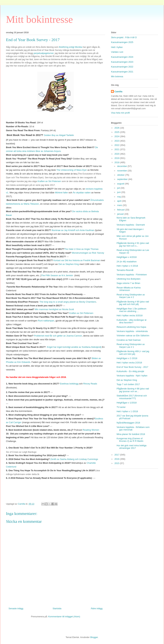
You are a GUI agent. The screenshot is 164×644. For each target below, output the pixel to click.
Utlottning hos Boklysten (128, 279)
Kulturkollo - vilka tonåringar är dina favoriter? (132, 321)
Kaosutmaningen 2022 (122, 67)
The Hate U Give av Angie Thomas (81, 249)
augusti (121, 184)
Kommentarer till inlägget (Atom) (64, 617)
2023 (117, 141)
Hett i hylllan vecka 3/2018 (129, 315)
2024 (117, 136)
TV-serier (121, 407)
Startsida (57, 608)
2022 (117, 145)
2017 (117, 455)
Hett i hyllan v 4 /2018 (127, 266)
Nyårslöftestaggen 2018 (128, 423)
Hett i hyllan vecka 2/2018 (129, 363)
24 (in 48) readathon (127, 262)
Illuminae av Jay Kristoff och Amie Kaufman (73, 230)
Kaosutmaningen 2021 (122, 72)
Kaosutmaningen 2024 (122, 57)
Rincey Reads (90, 384)
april (120, 201)
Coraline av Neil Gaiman (129, 340)
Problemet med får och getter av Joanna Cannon (58, 336)
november (122, 171)
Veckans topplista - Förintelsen (132, 275)
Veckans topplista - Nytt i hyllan (132, 376)
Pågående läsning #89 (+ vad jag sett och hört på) (133, 353)
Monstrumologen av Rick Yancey (88, 253)
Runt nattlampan (46, 321)
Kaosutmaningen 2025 (122, 42)
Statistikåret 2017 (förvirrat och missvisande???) (132, 397)
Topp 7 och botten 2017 (128, 384)
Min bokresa (117, 76)
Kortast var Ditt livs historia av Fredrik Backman (77, 260)
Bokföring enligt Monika (71, 47)
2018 (117, 162)
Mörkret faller (61, 193)
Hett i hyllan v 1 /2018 (127, 411)
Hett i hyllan (117, 47)
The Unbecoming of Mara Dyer (72, 170)
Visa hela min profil (120, 113)
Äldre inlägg (97, 608)
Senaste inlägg (16, 608)
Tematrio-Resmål (125, 270)
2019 (117, 158)
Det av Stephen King (69, 264)
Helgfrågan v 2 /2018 (127, 358)
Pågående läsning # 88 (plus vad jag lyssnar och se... (133, 390)
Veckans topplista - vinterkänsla (132, 331)
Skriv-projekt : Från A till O (124, 37)
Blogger (94, 637)
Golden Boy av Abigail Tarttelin (59, 135)
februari (121, 210)
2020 (117, 154)
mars (120, 205)
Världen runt (117, 52)
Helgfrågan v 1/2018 (127, 403)
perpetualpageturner (44, 53)
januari (121, 214)
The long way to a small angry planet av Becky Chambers (68, 302)
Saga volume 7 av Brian (128, 283)
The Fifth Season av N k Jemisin (57, 275)
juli (119, 188)
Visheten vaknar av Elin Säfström (133, 336)
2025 (117, 132)
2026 (117, 128)
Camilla (118, 92)
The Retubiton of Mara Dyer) (29, 177)
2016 (117, 459)
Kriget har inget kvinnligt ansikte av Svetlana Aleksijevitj (74, 347)
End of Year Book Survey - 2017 (132, 367)
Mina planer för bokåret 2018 (131, 434)
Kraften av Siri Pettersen (81, 313)
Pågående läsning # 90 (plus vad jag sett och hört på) (133, 303)
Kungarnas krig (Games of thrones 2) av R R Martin (130, 440)
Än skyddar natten (82, 193)
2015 (117, 463)
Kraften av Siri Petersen (49, 181)
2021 (117, 149)
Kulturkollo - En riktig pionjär (130, 371)
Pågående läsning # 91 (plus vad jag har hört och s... (133, 244)
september (123, 179)
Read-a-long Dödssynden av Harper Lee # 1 (131, 346)
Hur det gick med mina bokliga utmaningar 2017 (131, 447)
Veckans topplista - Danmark (131, 225)
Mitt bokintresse (39, 19)
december (122, 166)
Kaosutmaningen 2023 (122, 62)
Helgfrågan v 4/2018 (127, 257)
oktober (121, 175)
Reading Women (91, 430)
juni (119, 192)
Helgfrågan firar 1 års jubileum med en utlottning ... (131, 310)
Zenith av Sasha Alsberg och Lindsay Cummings (74, 459)
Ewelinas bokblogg (70, 384)
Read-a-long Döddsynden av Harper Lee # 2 (131, 296)
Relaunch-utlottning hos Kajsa (131, 327)
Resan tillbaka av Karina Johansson (128, 289)
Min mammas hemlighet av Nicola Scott (54, 309)
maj (119, 197)
